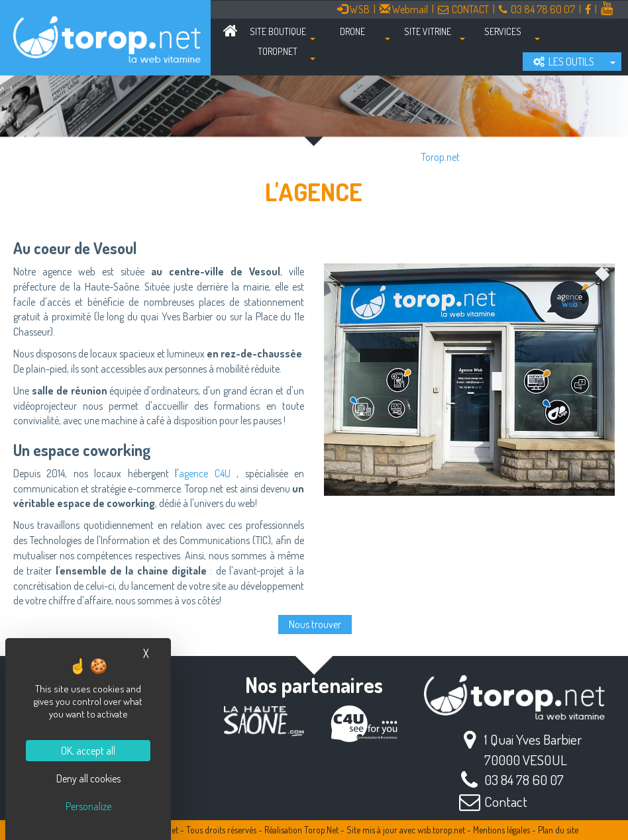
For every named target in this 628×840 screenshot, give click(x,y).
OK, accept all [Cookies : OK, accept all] (88, 751)
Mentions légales (501, 830)
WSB (353, 9)
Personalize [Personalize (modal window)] (88, 806)
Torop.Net (321, 830)
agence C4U (204, 473)
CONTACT (463, 9)
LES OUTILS (564, 62)
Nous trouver (315, 624)
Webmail (404, 9)
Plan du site (558, 830)
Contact (506, 801)
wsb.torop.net (441, 830)
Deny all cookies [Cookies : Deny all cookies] (88, 778)
